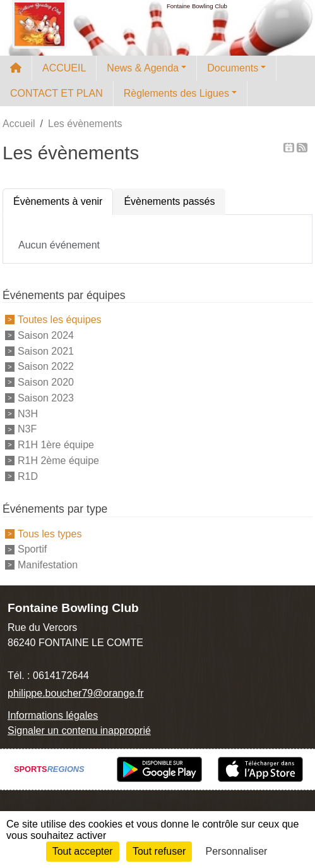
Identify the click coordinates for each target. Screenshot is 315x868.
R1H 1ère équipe (56, 445)
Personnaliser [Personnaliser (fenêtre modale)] (237, 851)
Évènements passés (169, 201)
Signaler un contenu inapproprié (79, 730)
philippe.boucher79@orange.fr (76, 693)
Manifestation (48, 565)
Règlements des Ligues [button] (176, 93)
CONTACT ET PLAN (56, 93)
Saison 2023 (46, 398)
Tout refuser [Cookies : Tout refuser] (159, 851)
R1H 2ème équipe (58, 461)
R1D (28, 476)
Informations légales (53, 715)
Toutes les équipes (60, 320)
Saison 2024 (46, 335)
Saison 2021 (46, 351)
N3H (28, 413)
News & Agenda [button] (143, 68)
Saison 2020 (46, 382)
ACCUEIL (64, 68)
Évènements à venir (58, 201)
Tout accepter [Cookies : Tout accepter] (83, 851)
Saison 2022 (46, 366)
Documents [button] (233, 68)
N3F (27, 429)
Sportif (32, 549)
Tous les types (50, 533)
